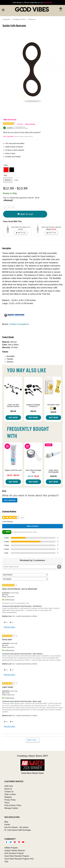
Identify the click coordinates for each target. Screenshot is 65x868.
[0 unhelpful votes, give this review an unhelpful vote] (11, 622)
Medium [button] (8, 180)
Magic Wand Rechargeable (53, 471)
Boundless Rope (53, 405)
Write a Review (30, 124)
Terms (7, 803)
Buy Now (13, 418)
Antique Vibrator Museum (15, 850)
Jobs (6, 861)
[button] (6, 170)
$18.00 (53, 412)
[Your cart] (60, 10)
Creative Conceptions (19, 324)
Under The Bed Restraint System (13, 406)
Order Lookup (10, 794)
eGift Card (9, 786)
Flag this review (9, 627)
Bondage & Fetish (19, 19)
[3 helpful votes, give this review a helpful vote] (5, 670)
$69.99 (13, 411)
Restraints (32, 19)
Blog (6, 822)
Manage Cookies (11, 808)
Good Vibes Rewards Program (17, 856)
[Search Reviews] (32, 567)
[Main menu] (3, 10)
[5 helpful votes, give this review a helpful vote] (5, 722)
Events (7, 824)
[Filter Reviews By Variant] (25, 579)
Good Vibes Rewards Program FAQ (19, 859)
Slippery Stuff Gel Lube (13, 470)
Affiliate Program (11, 848)
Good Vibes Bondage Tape (33, 471)
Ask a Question (9, 136)
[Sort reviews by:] (25, 575)
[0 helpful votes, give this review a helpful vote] (5, 622)
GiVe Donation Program (14, 853)
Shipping (8, 797)
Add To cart (25, 214)
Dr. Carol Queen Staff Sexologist (18, 830)
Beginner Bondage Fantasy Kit (33, 406)
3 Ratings (20, 124)
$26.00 (33, 411)
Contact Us (9, 792)
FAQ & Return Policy (13, 805)
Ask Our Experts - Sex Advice (16, 827)
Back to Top (32, 740)
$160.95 (53, 476)
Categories (6, 19)
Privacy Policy (10, 800)
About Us (8, 789)
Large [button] (16, 180)
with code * (32, 2)
